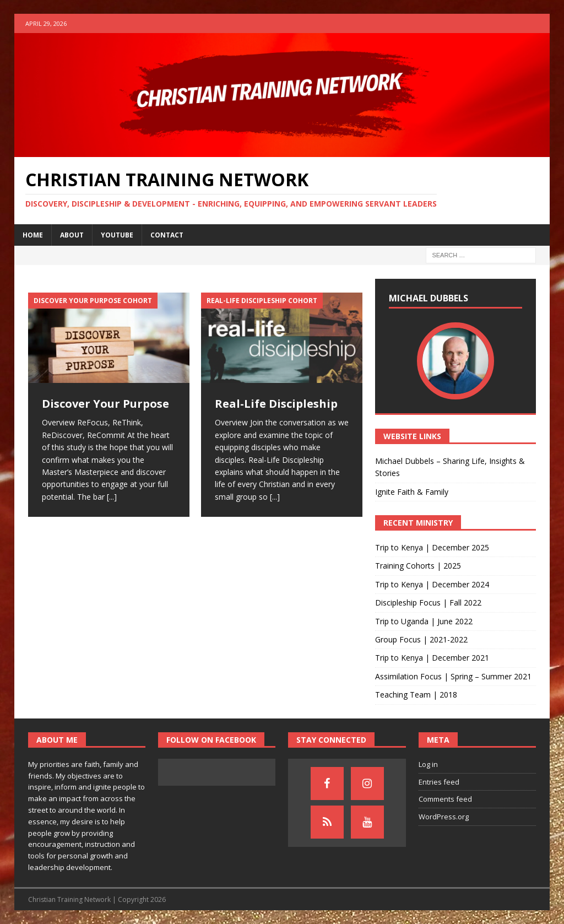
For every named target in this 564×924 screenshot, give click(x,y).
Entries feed (439, 782)
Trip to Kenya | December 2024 (432, 584)
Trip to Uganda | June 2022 (424, 621)
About (72, 235)
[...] (112, 497)
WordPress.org (444, 817)
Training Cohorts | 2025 (418, 566)
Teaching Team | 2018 (416, 695)
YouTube (117, 235)
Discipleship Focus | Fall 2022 (428, 603)
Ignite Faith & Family (412, 492)
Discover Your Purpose (105, 404)
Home (33, 235)
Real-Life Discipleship (276, 404)
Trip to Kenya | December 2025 (432, 547)
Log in (428, 764)
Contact (167, 235)
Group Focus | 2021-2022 (421, 639)
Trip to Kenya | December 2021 (432, 658)
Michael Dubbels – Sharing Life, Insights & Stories (450, 467)
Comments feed (445, 799)
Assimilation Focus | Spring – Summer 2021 (453, 676)
